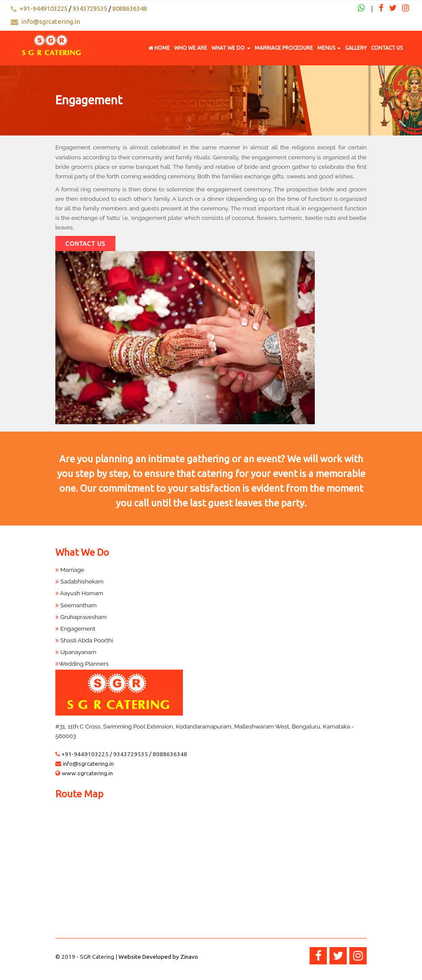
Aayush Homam (79, 593)
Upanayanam (76, 652)
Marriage (70, 570)
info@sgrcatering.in (51, 21)
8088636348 (130, 8)
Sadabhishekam (79, 581)
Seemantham (76, 605)
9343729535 (90, 8)
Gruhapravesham (81, 617)
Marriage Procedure (284, 48)
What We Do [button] (231, 48)
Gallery (356, 48)
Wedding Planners (82, 664)
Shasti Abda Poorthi (84, 640)
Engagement (75, 629)
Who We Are (191, 48)
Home (159, 48)
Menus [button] (329, 48)
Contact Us (387, 48)
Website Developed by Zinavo (158, 957)
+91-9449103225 (43, 8)
